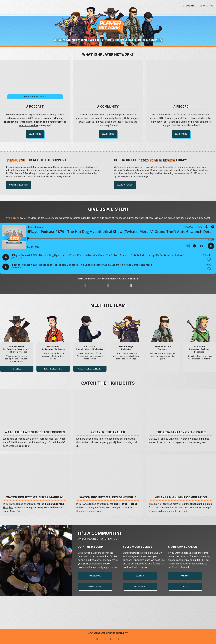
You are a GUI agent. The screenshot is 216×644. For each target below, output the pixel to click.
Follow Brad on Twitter (53, 379)
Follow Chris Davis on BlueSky (90, 379)
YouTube (24, 456)
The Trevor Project (125, 514)
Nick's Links (17, 379)
